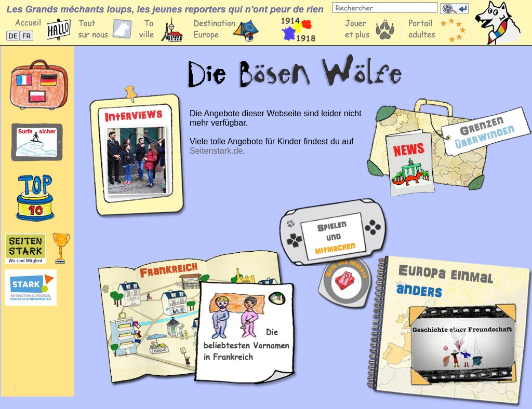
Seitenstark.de (216, 151)
